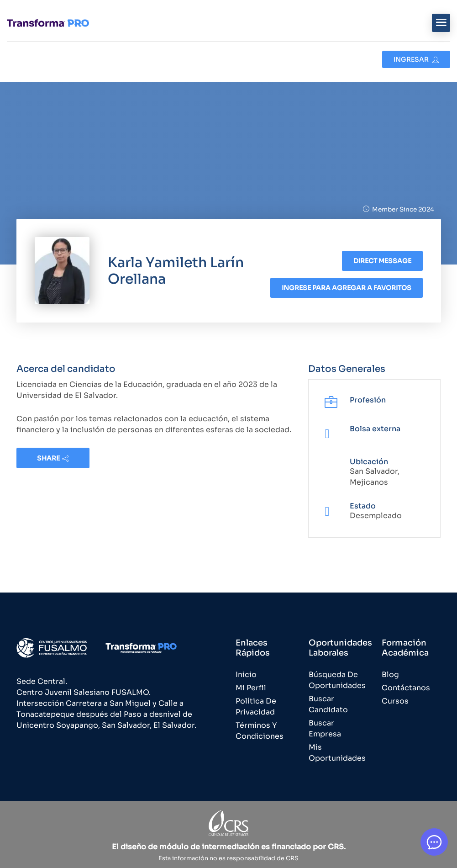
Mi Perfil (251, 688)
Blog (390, 675)
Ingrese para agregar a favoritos (347, 288)
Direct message (382, 261)
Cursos (395, 701)
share (53, 458)
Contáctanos (406, 688)
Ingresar (416, 59)
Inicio (246, 675)
